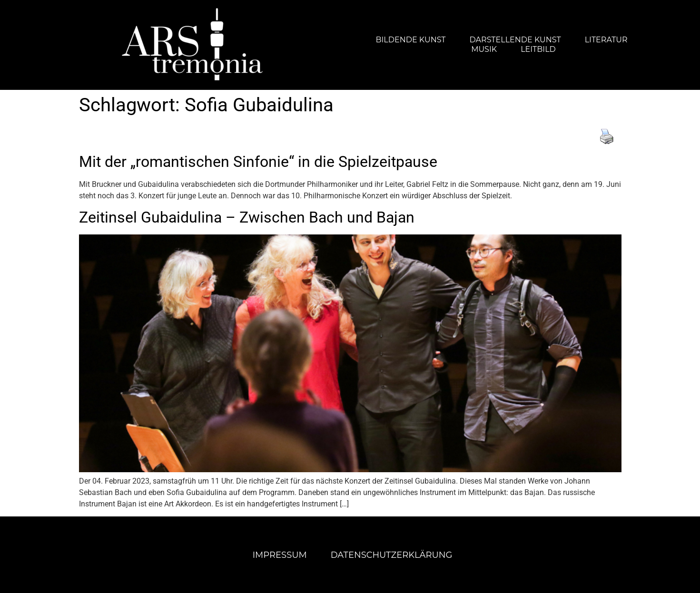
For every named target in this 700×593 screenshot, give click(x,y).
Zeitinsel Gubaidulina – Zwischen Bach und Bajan (247, 217)
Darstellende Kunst (515, 40)
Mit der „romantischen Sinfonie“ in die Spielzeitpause (258, 162)
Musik (484, 49)
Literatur (606, 40)
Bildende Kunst (410, 40)
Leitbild (538, 49)
